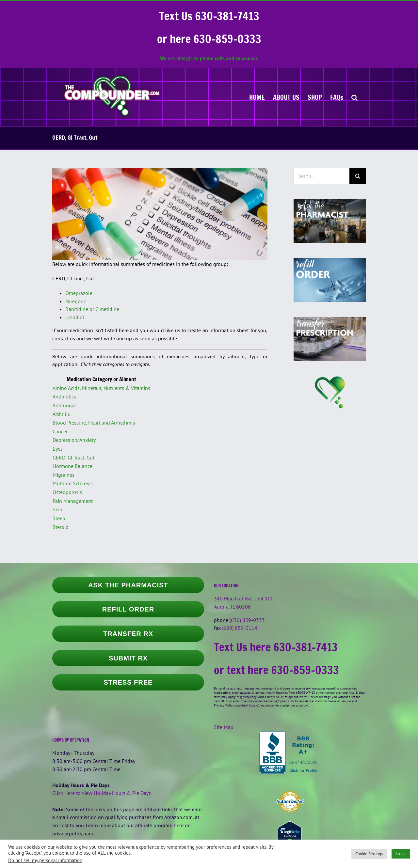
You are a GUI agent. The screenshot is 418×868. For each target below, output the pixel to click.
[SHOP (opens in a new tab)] (315, 97)
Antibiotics (64, 396)
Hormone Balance (72, 466)
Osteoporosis (67, 492)
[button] (354, 97)
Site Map (224, 727)
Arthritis (61, 414)
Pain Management (73, 501)
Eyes (58, 449)
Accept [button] (401, 854)
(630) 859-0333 (247, 620)
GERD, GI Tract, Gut (73, 457)
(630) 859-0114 (240, 628)
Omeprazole (79, 293)
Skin (57, 509)
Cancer (60, 431)
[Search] (358, 176)
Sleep (59, 518)
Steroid (61, 527)
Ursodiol (75, 317)
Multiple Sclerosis (73, 483)
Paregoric (76, 301)
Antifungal (64, 405)
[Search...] (322, 176)
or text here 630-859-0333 (276, 670)
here (179, 825)
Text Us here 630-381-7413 (276, 647)
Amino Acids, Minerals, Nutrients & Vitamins (101, 388)
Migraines (64, 475)
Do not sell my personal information (45, 860)
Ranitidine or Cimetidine (92, 309)
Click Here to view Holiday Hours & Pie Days (102, 793)
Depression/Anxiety (74, 440)
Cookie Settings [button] (369, 854)
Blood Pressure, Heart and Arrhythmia (94, 423)
